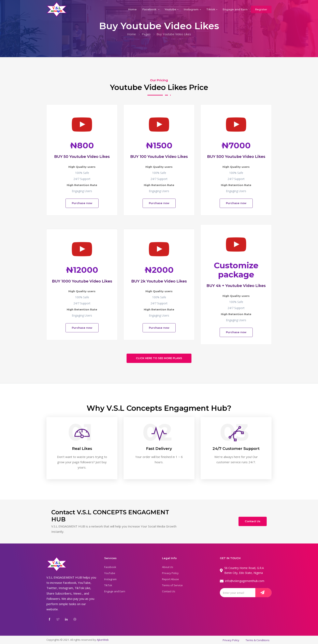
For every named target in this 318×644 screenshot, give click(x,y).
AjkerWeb (103, 640)
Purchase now (82, 203)
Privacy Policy (170, 573)
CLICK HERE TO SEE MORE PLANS (159, 358)
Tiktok (211, 9)
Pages (146, 34)
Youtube (170, 9)
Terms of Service (172, 585)
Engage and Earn (235, 9)
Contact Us (253, 521)
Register (261, 9)
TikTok (108, 585)
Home (132, 9)
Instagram (191, 9)
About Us (168, 567)
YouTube (110, 573)
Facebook (150, 9)
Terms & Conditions (258, 640)
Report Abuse (170, 579)
